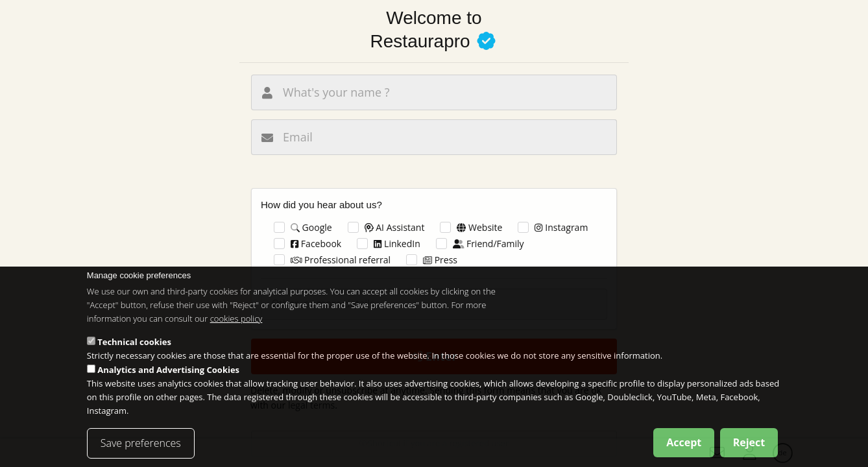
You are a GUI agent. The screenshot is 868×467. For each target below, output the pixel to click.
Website (479, 227)
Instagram (561, 227)
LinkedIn (397, 244)
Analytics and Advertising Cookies (168, 374)
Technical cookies (134, 346)
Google (311, 227)
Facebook (316, 244)
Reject (749, 446)
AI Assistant (395, 227)
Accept (684, 446)
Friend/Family (488, 244)
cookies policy (236, 322)
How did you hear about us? (321, 205)
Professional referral (341, 260)
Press (440, 260)
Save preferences (141, 447)
